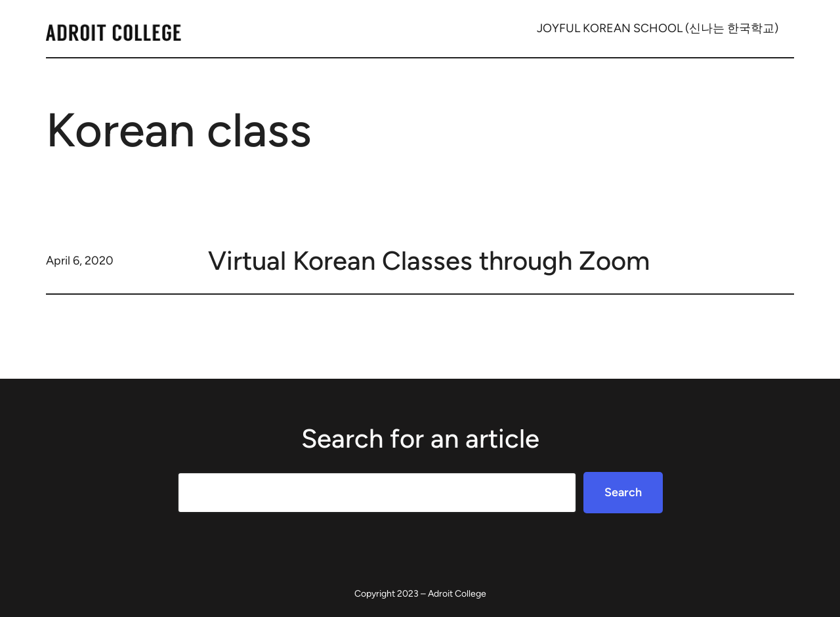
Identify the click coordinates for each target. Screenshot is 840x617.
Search (623, 492)
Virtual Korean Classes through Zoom (429, 261)
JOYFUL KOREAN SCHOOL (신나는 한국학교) (658, 28)
